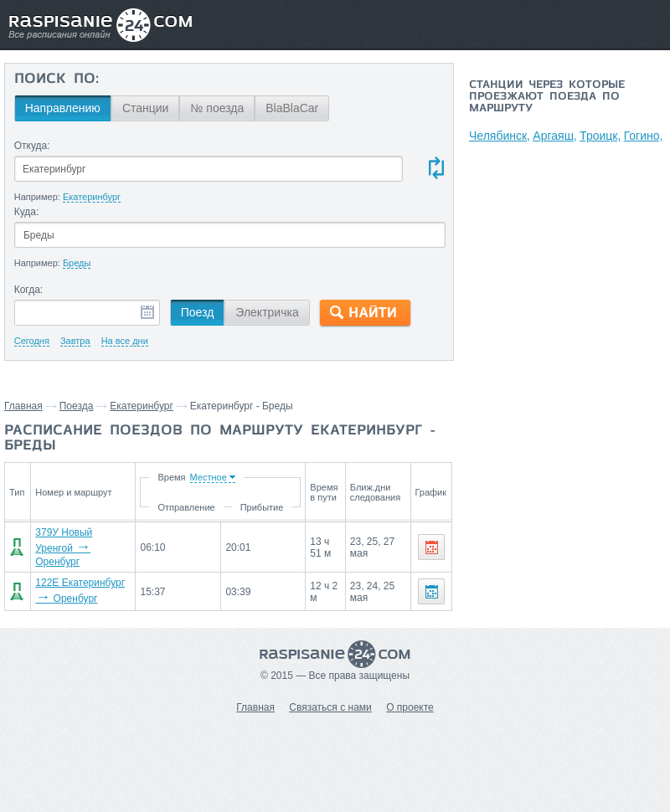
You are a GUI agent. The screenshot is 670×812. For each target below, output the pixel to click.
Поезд (198, 312)
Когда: (29, 290)
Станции (146, 108)
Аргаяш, (554, 136)
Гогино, (644, 136)
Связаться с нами (330, 707)
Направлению (63, 108)
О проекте (410, 707)
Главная (23, 406)
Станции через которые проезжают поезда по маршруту (547, 97)
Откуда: (32, 146)
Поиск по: (57, 80)
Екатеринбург (142, 406)
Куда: (27, 212)
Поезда (77, 406)
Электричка (267, 312)
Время (171, 477)
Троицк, (600, 136)
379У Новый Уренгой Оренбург (64, 547)
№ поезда (217, 108)
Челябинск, (500, 136)
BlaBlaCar (292, 108)
